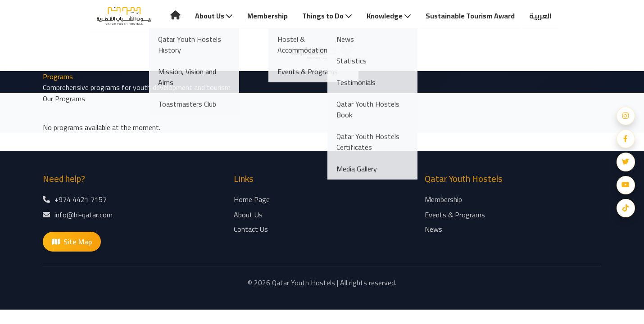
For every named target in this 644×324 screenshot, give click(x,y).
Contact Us (251, 230)
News (433, 230)
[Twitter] (626, 162)
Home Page (252, 200)
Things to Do (327, 16)
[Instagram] (626, 115)
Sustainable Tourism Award (470, 16)
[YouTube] (626, 185)
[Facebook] (626, 139)
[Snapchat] (626, 209)
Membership (268, 16)
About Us (214, 16)
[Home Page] (124, 16)
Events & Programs (455, 216)
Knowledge (389, 16)
